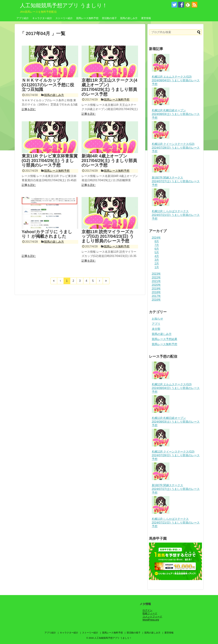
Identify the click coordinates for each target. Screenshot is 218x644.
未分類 (156, 329)
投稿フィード (150, 613)
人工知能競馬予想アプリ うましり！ (64, 5)
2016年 (156, 300)
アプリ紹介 (23, 18)
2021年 (156, 281)
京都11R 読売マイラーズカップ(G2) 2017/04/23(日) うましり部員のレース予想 (108, 236)
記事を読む (29, 109)
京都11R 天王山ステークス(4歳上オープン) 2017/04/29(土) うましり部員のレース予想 (109, 87)
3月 (157, 260)
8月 (157, 241)
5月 (157, 252)
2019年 (156, 289)
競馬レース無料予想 (87, 18)
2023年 (156, 274)
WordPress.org (151, 620)
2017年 (156, 296)
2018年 (156, 292)
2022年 (156, 277)
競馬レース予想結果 (165, 339)
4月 (157, 256)
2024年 (156, 238)
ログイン (147, 610)
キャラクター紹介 (42, 18)
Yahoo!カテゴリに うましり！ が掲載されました (47, 234)
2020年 (156, 285)
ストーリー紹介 (64, 18)
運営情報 (146, 18)
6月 (157, 249)
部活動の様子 (109, 18)
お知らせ (157, 319)
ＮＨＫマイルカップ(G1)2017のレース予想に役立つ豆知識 (48, 85)
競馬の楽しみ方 (129, 18)
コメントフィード (152, 617)
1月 (157, 267)
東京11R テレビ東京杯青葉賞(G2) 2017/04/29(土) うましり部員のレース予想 (50, 161)
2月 (157, 264)
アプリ (156, 324)
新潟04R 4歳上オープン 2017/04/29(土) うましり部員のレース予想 (109, 161)
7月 (157, 245)
